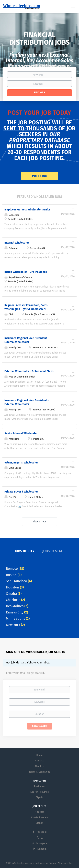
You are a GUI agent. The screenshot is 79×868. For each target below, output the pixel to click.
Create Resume (39, 817)
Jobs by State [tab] (53, 551)
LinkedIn (42, 849)
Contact (39, 761)
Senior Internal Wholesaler (21, 433)
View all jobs (39, 522)
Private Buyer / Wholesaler (21, 492)
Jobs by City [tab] (25, 551)
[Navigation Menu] (73, 6)
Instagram (42, 843)
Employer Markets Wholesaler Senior (27, 210)
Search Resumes (40, 792)
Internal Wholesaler (17, 243)
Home (39, 755)
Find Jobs (39, 92)
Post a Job (39, 176)
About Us (39, 766)
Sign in (40, 797)
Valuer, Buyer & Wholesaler (21, 463)
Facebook (42, 832)
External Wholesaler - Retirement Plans (29, 371)
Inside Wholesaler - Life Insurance (26, 272)
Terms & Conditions (39, 772)
